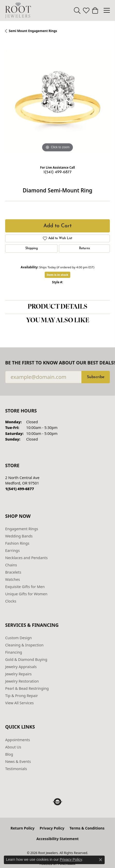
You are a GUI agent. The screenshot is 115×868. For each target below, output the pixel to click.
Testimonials (16, 769)
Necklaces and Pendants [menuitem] (26, 558)
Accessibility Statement (58, 839)
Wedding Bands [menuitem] (19, 536)
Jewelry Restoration (22, 681)
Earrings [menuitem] (12, 550)
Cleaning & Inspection (24, 645)
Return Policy (23, 828)
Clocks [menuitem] (11, 601)
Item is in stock (58, 275)
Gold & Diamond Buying (26, 659)
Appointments (18, 740)
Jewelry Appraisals (21, 667)
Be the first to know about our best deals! (58, 363)
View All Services (20, 703)
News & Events (18, 761)
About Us (13, 747)
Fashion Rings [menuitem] (17, 543)
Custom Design (18, 638)
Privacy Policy (52, 828)
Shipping (32, 248)
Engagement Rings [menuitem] (22, 529)
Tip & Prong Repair (22, 696)
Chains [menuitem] (11, 565)
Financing (14, 652)
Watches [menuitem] (13, 579)
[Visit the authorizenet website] (58, 802)
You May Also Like (58, 321)
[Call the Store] (20, 489)
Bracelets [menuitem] (13, 572)
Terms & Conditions (87, 828)
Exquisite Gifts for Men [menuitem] (25, 587)
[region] (58, 101)
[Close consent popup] (101, 860)
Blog (9, 754)
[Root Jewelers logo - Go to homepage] (18, 10)
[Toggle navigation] (107, 10)
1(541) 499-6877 (58, 172)
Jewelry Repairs (18, 674)
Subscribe (96, 377)
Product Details (58, 307)
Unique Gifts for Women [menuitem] (26, 594)
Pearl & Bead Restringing (27, 688)
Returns (85, 248)
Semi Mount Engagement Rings (33, 31)
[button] (77, 10)
